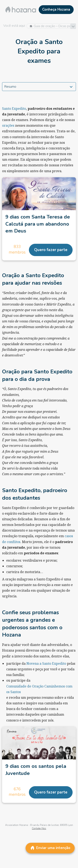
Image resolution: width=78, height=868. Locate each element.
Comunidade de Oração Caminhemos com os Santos (39, 689)
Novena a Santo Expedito (46, 663)
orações (8, 125)
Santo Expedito (14, 109)
